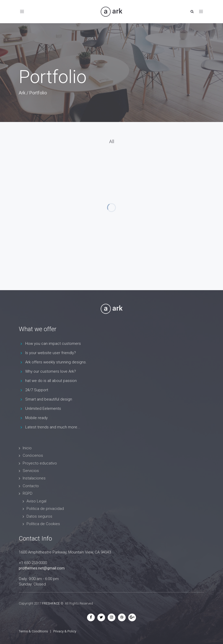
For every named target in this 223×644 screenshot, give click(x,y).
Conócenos (33, 455)
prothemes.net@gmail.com (42, 568)
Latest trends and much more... (53, 427)
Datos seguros (39, 516)
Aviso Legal (36, 501)
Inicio (27, 448)
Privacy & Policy (65, 631)
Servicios (31, 471)
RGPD (28, 493)
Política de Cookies (43, 524)
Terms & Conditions (33, 631)
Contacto (31, 486)
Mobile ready (36, 418)
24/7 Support (37, 390)
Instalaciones (34, 478)
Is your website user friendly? (51, 353)
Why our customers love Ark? (51, 371)
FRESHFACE (51, 603)
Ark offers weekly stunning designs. (56, 362)
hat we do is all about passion (51, 381)
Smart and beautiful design (49, 399)
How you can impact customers (53, 344)
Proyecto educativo (40, 463)
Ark (22, 93)
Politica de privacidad (45, 509)
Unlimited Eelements (43, 409)
